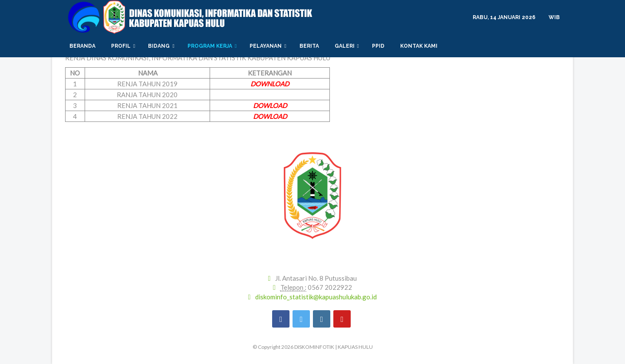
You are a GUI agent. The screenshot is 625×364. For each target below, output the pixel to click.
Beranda (84, 46)
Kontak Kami (420, 46)
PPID (380, 46)
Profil (123, 46)
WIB (554, 17)
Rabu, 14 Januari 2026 (504, 17)
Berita (311, 46)
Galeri (347, 46)
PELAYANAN (268, 46)
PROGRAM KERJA (212, 46)
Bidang (161, 46)
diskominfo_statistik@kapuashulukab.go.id (316, 297)
